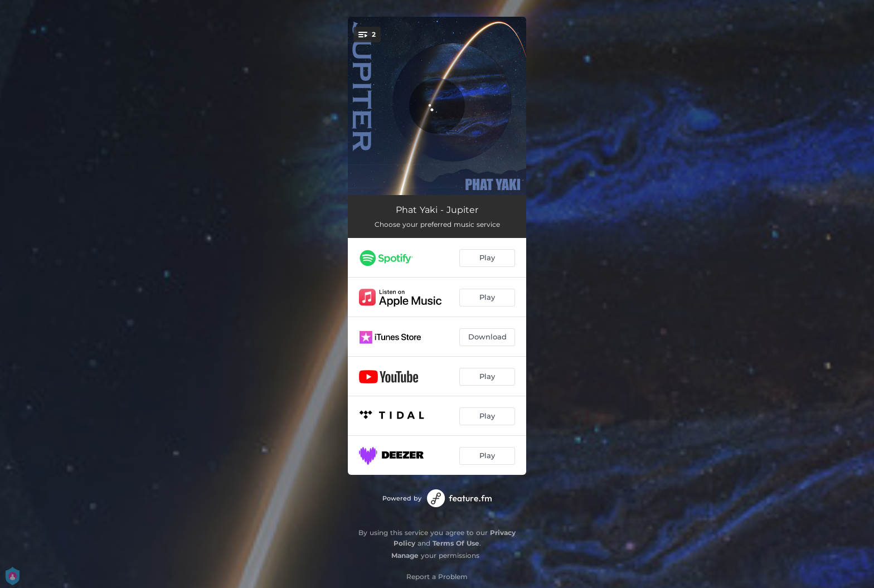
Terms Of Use (456, 543)
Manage (405, 555)
